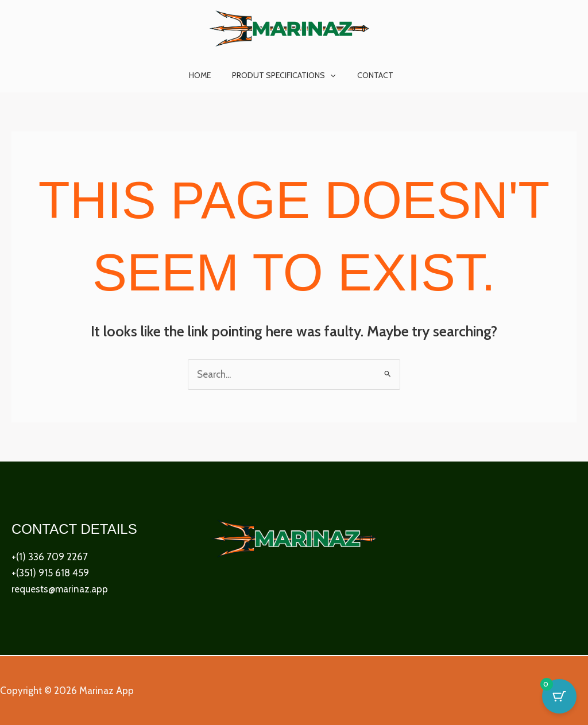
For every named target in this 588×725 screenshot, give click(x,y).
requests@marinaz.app (60, 590)
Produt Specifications (284, 75)
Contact (370, 75)
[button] (330, 75)
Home (205, 75)
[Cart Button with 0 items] (559, 696)
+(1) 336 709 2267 (50, 557)
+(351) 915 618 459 (50, 573)
